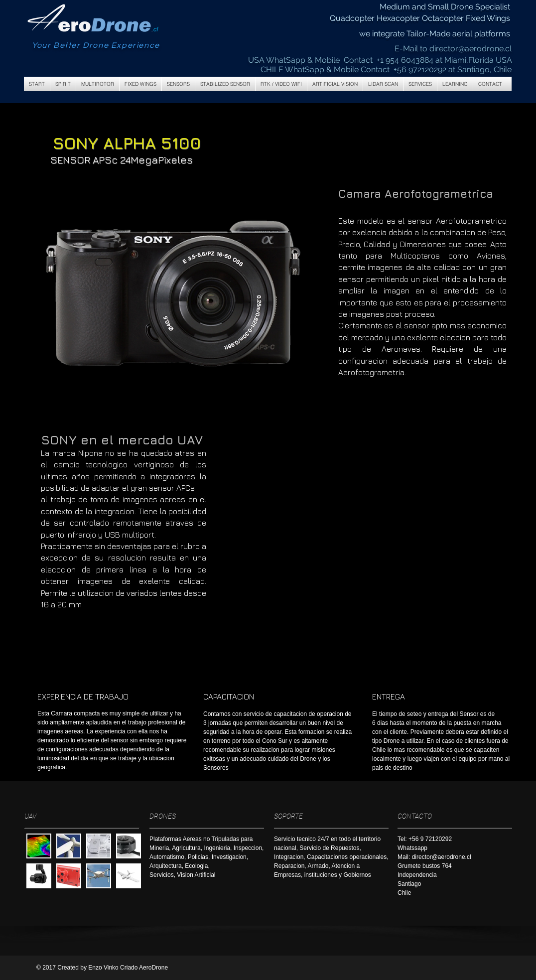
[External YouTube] (375, 517)
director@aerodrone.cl (470, 49)
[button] (98, 84)
